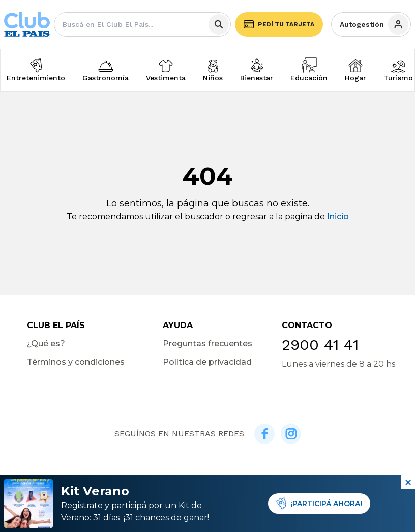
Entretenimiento (36, 78)
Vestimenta (166, 78)
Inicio (338, 216)
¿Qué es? (46, 344)
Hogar (355, 78)
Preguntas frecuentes (207, 344)
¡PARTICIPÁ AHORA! (319, 504)
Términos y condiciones (76, 362)
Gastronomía (106, 78)
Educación (309, 78)
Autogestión (374, 24)
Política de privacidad (207, 362)
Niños (213, 78)
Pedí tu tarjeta (279, 24)
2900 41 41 (320, 345)
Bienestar (257, 78)
